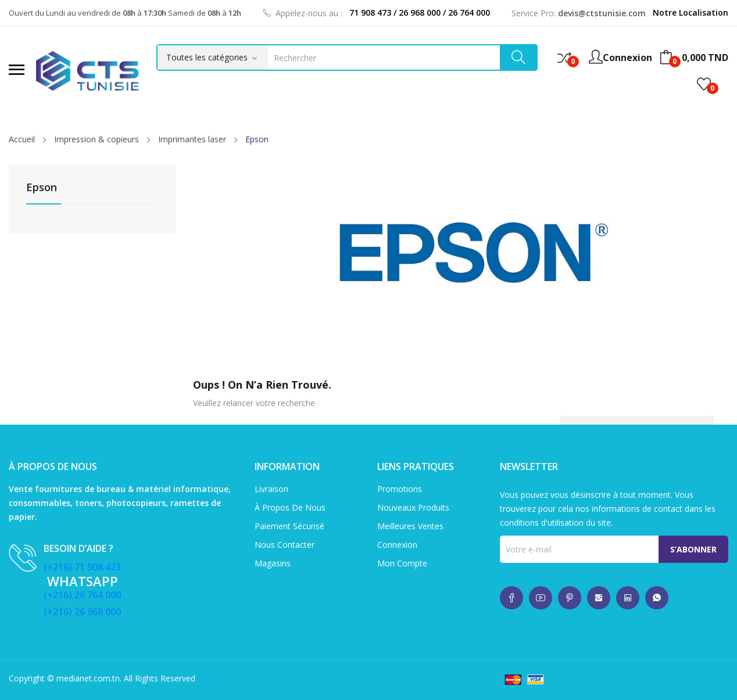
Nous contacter (285, 545)
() (704, 84)
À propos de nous (290, 507)
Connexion (397, 545)
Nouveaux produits (413, 507)
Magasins (273, 563)
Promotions (400, 489)
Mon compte (402, 563)
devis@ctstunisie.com (602, 13)
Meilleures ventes (410, 526)
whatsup (511, 598)
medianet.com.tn (88, 678)
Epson (42, 188)
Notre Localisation (691, 12)
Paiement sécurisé (289, 526)
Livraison (271, 489)
